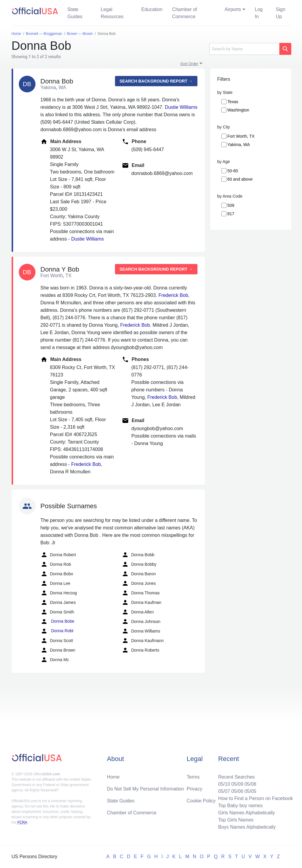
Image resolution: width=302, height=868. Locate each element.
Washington (238, 110)
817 (231, 214)
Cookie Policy (201, 801)
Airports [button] (233, 9)
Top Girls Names (236, 820)
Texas (233, 102)
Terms (193, 777)
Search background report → (156, 81)
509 (231, 205)
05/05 (250, 791)
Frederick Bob (174, 295)
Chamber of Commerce (185, 13)
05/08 (250, 784)
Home (113, 777)
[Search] (244, 49)
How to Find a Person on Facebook (256, 798)
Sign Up (281, 13)
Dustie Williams (181, 107)
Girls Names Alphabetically (247, 813)
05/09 (237, 784)
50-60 (233, 171)
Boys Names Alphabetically (247, 827)
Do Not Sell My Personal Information (145, 789)
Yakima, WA (239, 145)
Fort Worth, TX (241, 136)
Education (152, 9)
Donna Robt (57, 631)
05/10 (224, 784)
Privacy (194, 789)
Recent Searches (237, 777)
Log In (259, 13)
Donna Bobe (58, 621)
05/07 (224, 791)
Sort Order (189, 64)
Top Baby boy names (240, 806)
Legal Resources (112, 13)
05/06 (237, 791)
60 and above (240, 179)
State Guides (75, 13)
